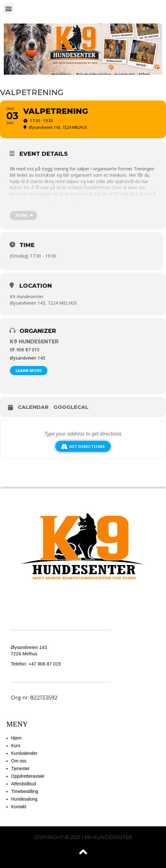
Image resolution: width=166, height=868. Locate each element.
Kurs (16, 746)
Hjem (16, 738)
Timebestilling (25, 791)
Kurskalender (24, 753)
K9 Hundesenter (34, 342)
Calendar (33, 407)
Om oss (19, 761)
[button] (8, 8)
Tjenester (20, 768)
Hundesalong (24, 799)
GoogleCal (71, 407)
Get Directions (83, 447)
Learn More (29, 370)
